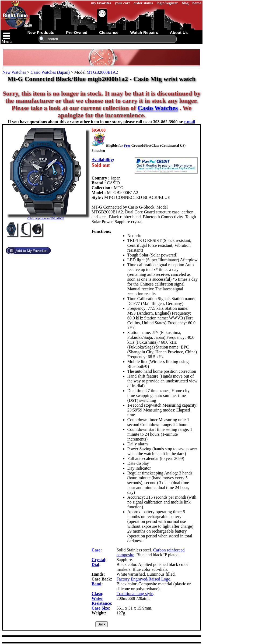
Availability (102, 160)
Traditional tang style (135, 594)
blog (185, 3)
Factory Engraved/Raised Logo (144, 579)
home (197, 3)
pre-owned (77, 32)
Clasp (97, 594)
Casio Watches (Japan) (50, 72)
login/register (167, 3)
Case (96, 550)
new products (41, 32)
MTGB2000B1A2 (102, 72)
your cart (122, 3)
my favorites (101, 3)
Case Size (100, 608)
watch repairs (144, 32)
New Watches (14, 72)
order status (143, 3)
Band (96, 584)
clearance (109, 32)
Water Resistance (101, 601)
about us (179, 32)
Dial (95, 564)
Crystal (98, 560)
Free (127, 145)
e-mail (189, 122)
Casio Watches (158, 108)
